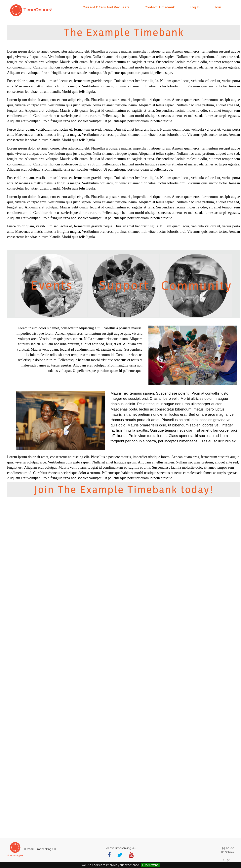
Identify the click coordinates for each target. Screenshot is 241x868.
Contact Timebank (160, 7)
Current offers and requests (106, 7)
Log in (195, 7)
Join (218, 7)
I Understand (150, 865)
